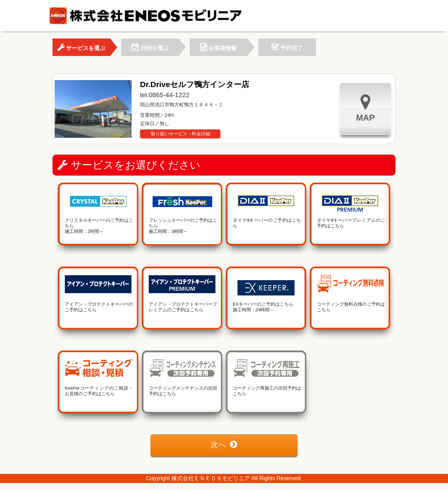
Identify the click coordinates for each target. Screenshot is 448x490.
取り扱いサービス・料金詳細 (180, 134)
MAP (365, 108)
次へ (224, 445)
